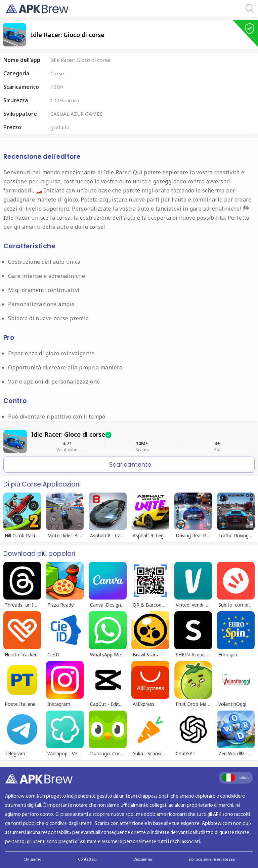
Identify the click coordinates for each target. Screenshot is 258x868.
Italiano (236, 777)
